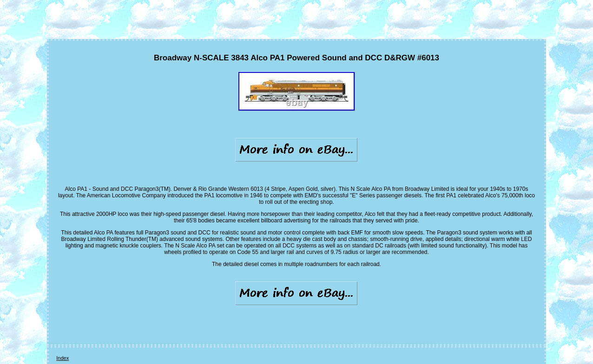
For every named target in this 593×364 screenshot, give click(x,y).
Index (63, 358)
